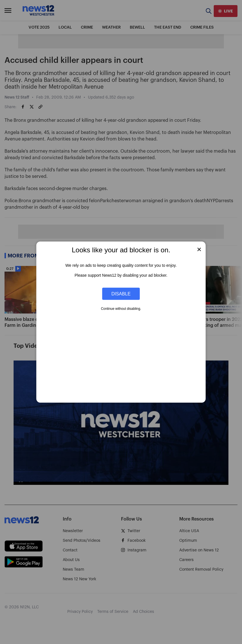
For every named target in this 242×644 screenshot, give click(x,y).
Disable (121, 294)
